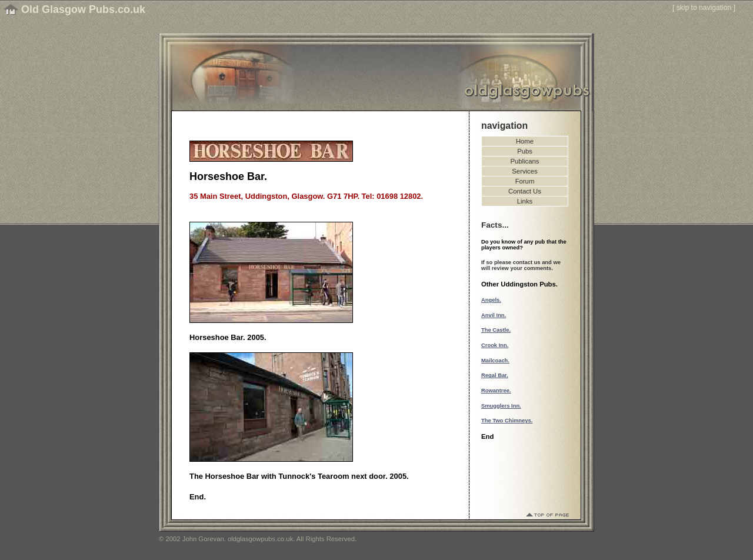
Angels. (491, 300)
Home (525, 141)
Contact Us (525, 191)
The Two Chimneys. (507, 421)
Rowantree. (496, 391)
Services (524, 171)
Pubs (525, 151)
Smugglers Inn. (501, 406)
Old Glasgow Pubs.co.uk (83, 9)
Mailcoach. (495, 361)
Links (525, 201)
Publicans (525, 161)
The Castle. (496, 330)
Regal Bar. (495, 375)
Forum (525, 181)
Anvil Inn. (494, 315)
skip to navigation (704, 8)
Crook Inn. (495, 345)
